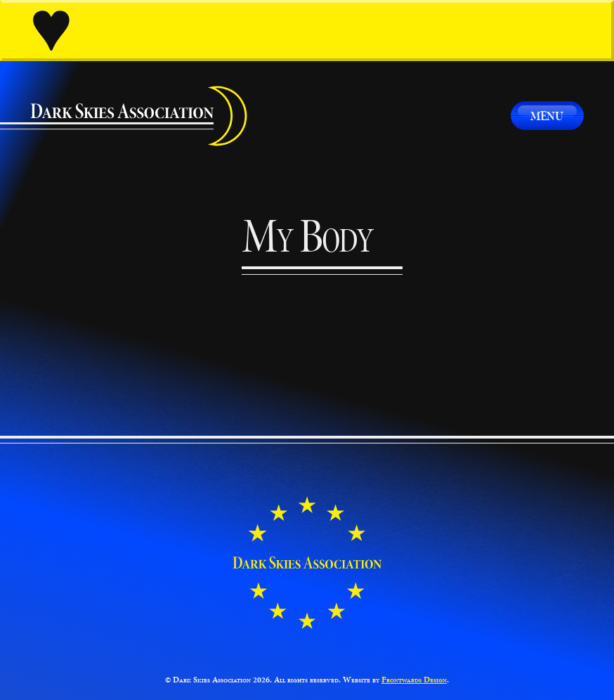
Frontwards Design (414, 680)
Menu (547, 116)
